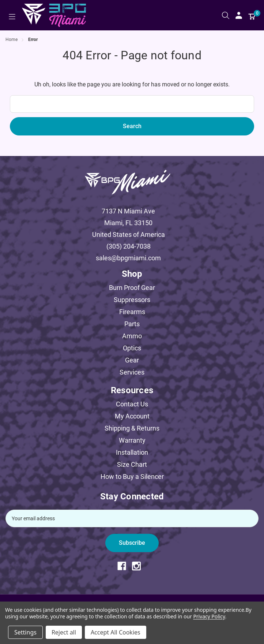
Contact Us (132, 404)
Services (132, 372)
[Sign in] (239, 15)
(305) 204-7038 (129, 246)
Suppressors (132, 300)
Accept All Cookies (116, 632)
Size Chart (132, 464)
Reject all (64, 632)
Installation (132, 452)
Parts (132, 324)
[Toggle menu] (12, 17)
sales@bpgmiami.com (128, 258)
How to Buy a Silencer (132, 477)
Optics (132, 348)
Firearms (132, 312)
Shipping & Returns (132, 428)
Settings (25, 632)
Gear (132, 360)
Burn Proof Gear (132, 288)
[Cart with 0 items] (252, 15)
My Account (132, 416)
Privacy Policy (209, 616)
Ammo (132, 336)
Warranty (132, 440)
